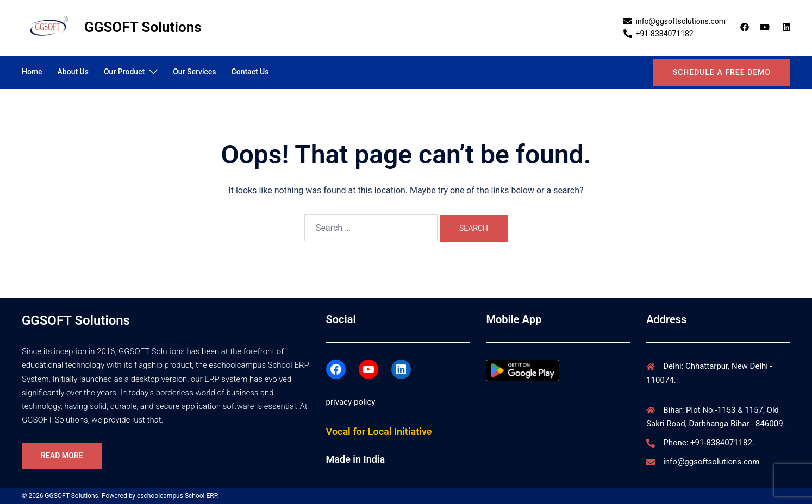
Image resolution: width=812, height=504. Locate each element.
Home (32, 72)
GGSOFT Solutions (143, 27)
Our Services (194, 72)
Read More (62, 456)
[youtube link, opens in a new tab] (765, 27)
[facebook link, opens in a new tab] (744, 27)
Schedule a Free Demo (722, 72)
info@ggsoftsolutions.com (711, 462)
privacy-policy (351, 402)
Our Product (124, 72)
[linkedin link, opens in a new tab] (785, 27)
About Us (73, 72)
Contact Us (250, 72)
